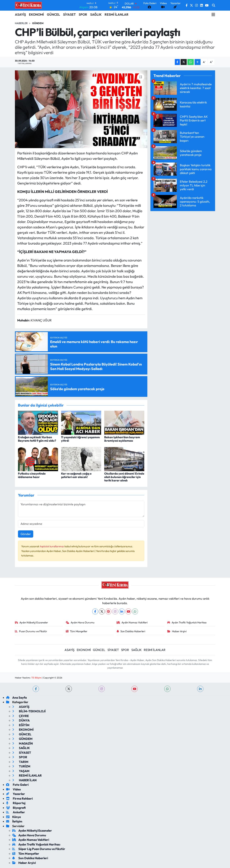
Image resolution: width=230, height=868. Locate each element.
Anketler (16, 812)
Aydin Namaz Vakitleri (132, 622)
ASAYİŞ (20, 14)
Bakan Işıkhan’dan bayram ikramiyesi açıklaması (122, 439)
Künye (13, 817)
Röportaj (16, 803)
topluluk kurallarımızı (52, 546)
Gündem (38, 23)
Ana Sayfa (16, 697)
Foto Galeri (17, 785)
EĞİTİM (21, 725)
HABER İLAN (24, 780)
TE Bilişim (36, 678)
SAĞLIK (96, 14)
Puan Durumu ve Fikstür (31, 631)
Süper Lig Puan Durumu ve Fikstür (39, 849)
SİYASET (69, 14)
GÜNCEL (53, 14)
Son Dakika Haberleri (131, 631)
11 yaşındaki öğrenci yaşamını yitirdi (80, 439)
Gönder (26, 534)
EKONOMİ (36, 14)
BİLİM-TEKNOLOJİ (29, 711)
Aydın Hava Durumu (80, 622)
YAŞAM (21, 771)
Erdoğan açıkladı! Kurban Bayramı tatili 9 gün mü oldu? (37, 439)
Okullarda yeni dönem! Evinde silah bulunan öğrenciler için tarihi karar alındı (124, 477)
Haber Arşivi (177, 631)
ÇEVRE (20, 716)
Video (13, 789)
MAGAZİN (23, 743)
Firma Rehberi (19, 798)
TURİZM (21, 766)
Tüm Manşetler (77, 631)
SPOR (83, 14)
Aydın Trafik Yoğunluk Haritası (187, 622)
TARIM (20, 762)
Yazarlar (16, 794)
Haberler (21, 23)
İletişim (14, 821)
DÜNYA (21, 720)
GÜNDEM (22, 739)
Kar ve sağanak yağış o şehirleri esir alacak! (76, 475)
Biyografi (16, 808)
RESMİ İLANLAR (117, 14)
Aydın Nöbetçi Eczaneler (32, 622)
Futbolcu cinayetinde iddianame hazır (32, 475)
